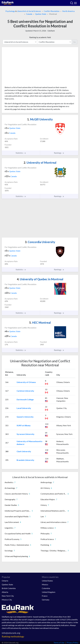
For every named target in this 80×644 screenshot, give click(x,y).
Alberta (5, 592)
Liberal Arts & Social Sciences (29, 11)
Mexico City (7, 600)
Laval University (24, 408)
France (45, 596)
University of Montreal (40, 163)
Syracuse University (25, 434)
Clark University (24, 451)
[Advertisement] (40, 67)
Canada (29, 14)
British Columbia (9, 588)
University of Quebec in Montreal (40, 279)
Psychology (10, 11)
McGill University (40, 119)
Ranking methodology (13, 636)
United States (47, 581)
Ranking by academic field (40, 37)
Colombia (46, 588)
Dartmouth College (25, 399)
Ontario (5, 581)
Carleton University (25, 391)
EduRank (51, 31)
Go (74, 42)
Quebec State (41, 14)
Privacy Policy (72, 643)
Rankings (59, 153)
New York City (8, 596)
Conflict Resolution (52, 11)
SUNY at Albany (24, 425)
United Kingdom (49, 592)
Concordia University (40, 242)
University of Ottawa (26, 382)
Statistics (21, 153)
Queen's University (25, 417)
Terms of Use (59, 643)
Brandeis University (25, 460)
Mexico (45, 584)
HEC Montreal (40, 323)
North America (68, 11)
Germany (46, 600)
